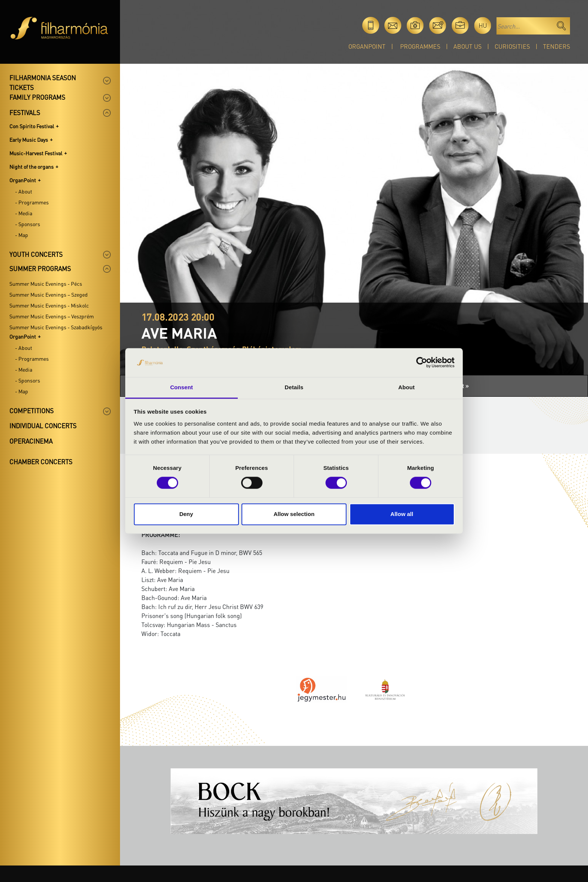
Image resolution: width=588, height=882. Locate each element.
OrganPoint (367, 46)
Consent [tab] (182, 387)
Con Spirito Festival (32, 126)
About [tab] (406, 387)
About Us (467, 46)
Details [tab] (294, 387)
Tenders (556, 46)
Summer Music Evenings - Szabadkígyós (56, 327)
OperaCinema (31, 441)
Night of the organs (31, 166)
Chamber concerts (41, 462)
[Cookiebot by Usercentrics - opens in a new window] (422, 363)
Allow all (402, 514)
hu (483, 25)
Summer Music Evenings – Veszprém (52, 316)
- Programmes (32, 202)
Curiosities (512, 46)
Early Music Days (29, 139)
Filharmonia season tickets (43, 82)
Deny (186, 514)
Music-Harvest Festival (36, 153)
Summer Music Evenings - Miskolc (49, 305)
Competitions (31, 411)
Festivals (25, 112)
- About (24, 191)
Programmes (420, 46)
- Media (24, 213)
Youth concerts (36, 254)
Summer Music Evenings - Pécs (46, 283)
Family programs (37, 97)
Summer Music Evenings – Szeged (49, 294)
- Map (22, 235)
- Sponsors (28, 224)
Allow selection (294, 514)
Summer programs (40, 268)
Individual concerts (43, 426)
